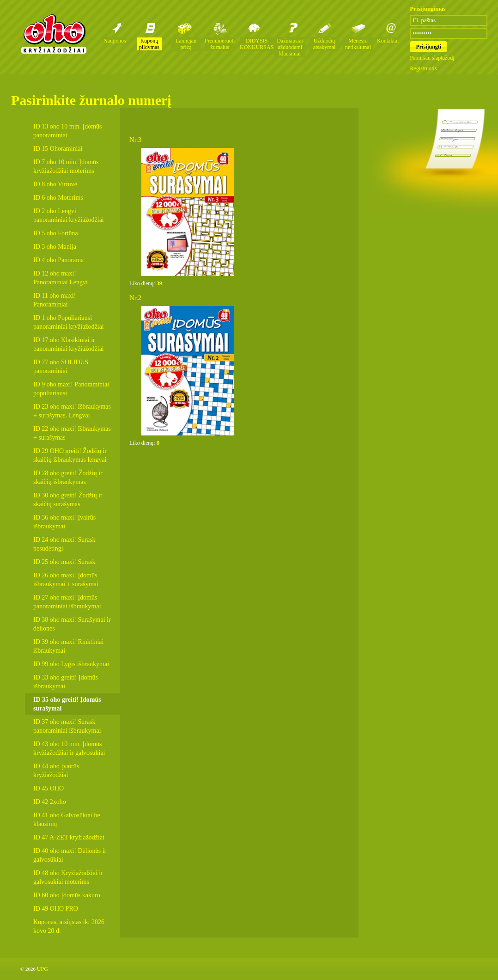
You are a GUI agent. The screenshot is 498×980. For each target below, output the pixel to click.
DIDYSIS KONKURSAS (257, 44)
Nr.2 (135, 298)
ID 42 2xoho (50, 802)
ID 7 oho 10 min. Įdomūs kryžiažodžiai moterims (66, 166)
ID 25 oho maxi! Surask (64, 562)
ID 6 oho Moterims (58, 198)
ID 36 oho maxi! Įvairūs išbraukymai (64, 522)
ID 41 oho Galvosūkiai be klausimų (67, 820)
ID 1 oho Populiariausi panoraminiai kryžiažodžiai (69, 322)
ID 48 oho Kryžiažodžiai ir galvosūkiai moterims (68, 877)
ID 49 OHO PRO (56, 909)
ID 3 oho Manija (55, 247)
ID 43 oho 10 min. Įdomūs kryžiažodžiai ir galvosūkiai (69, 748)
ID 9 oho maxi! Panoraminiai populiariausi (71, 389)
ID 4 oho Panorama (58, 260)
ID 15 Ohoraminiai (58, 149)
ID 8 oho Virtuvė (55, 184)
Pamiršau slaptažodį (432, 58)
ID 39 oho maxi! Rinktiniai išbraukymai (68, 646)
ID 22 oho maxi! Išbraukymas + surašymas (72, 433)
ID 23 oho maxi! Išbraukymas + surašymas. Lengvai (72, 411)
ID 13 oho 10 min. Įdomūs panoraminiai (68, 131)
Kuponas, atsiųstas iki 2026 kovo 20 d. (69, 926)
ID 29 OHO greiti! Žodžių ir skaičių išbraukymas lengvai (70, 455)
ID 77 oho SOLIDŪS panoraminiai (61, 367)
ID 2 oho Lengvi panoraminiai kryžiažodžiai (69, 215)
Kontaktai (388, 41)
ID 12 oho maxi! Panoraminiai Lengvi (61, 278)
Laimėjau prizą (186, 44)
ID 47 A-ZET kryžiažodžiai (69, 837)
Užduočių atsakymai (325, 44)
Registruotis (423, 68)
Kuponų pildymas (149, 44)
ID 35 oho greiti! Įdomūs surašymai (67, 704)
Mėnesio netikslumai (358, 44)
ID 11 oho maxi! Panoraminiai (55, 300)
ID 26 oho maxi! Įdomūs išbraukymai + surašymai (66, 580)
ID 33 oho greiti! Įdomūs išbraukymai (66, 682)
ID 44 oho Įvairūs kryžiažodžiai (56, 771)
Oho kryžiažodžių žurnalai (54, 34)
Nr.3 (135, 140)
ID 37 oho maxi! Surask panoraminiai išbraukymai (67, 726)
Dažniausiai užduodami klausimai (290, 47)
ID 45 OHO (49, 788)
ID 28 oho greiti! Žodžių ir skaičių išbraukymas (68, 478)
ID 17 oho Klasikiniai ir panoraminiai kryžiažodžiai (69, 344)
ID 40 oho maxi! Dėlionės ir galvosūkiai (70, 855)
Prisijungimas (428, 9)
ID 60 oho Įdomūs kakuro (67, 895)
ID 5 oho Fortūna (56, 233)
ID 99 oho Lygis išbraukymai (71, 664)
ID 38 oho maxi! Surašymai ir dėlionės (72, 624)
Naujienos (115, 41)
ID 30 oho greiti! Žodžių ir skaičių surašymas (68, 500)
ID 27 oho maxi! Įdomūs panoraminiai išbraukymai (67, 602)
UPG (43, 969)
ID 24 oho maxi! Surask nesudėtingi (64, 544)
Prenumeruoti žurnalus (220, 44)
